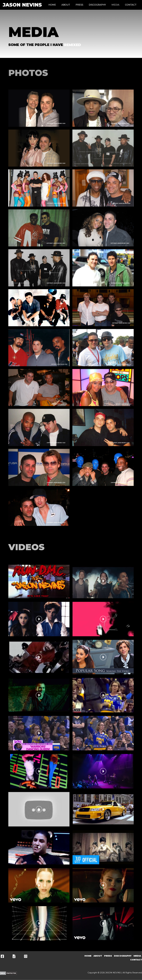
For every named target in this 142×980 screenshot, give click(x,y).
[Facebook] (2, 956)
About (66, 5)
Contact (131, 5)
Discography (97, 5)
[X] (14, 956)
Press (79, 5)
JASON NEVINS (22, 5)
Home (52, 5)
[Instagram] (26, 956)
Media (115, 5)
